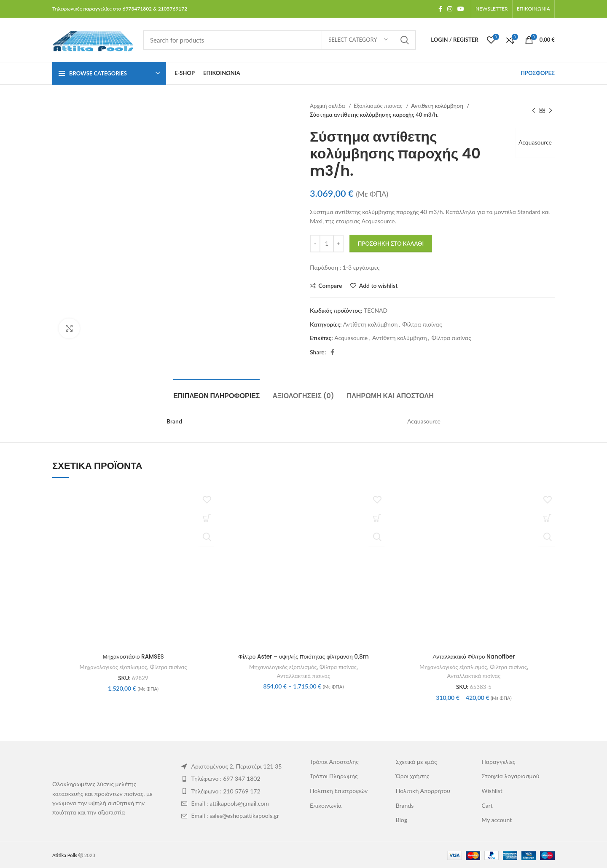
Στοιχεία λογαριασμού (510, 776)
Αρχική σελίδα (328, 106)
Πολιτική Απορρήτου (423, 790)
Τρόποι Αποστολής (334, 761)
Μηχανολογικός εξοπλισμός (113, 667)
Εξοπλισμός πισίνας (379, 106)
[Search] (279, 40)
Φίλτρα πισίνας (422, 324)
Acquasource (534, 142)
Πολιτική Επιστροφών (339, 790)
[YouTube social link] (461, 9)
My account (497, 819)
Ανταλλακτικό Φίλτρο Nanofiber (474, 656)
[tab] (216, 392)
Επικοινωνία (326, 805)
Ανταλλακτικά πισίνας (304, 675)
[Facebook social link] (440, 9)
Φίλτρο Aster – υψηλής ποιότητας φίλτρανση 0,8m (303, 656)
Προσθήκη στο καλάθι (391, 244)
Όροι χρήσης (413, 776)
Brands (405, 805)
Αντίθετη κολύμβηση (438, 106)
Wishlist (492, 790)
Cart (487, 805)
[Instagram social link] (450, 9)
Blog (402, 819)
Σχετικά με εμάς (416, 761)
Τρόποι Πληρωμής (334, 776)
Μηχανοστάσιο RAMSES (133, 656)
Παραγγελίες (498, 761)
